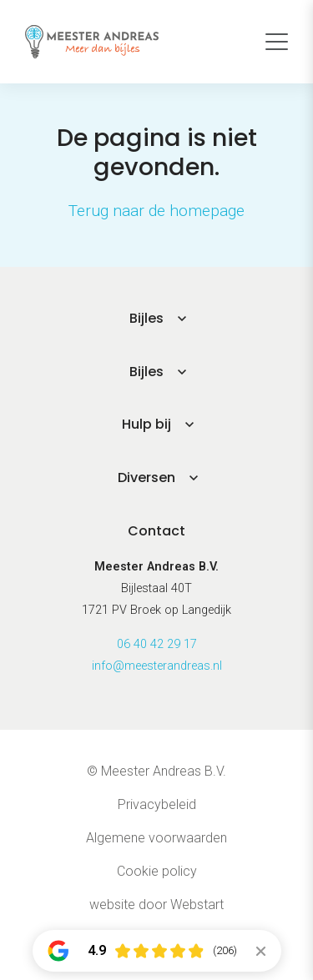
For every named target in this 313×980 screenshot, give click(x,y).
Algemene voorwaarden (156, 838)
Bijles (146, 318)
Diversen (146, 477)
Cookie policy (157, 871)
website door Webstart (156, 905)
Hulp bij (146, 424)
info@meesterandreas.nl (157, 666)
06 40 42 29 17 (157, 644)
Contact (156, 531)
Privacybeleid (157, 804)
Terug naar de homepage (156, 211)
